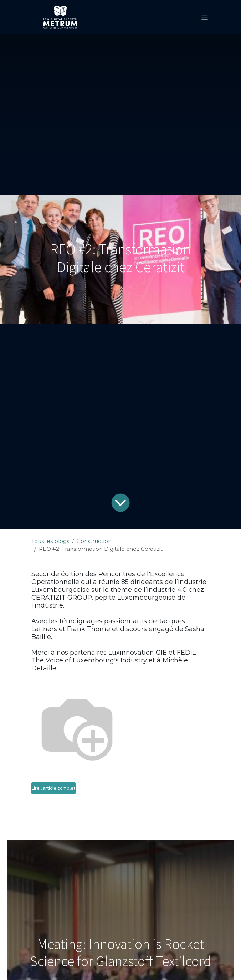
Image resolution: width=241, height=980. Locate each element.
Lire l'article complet (53, 788)
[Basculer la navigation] (205, 17)
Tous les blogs (50, 541)
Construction (94, 541)
